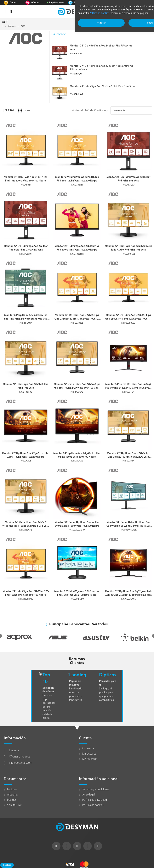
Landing (78, 675)
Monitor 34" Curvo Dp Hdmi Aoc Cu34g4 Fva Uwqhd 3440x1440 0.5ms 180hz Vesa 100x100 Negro (128, 386)
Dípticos (108, 675)
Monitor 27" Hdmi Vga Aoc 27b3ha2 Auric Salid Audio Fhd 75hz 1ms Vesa (128, 248)
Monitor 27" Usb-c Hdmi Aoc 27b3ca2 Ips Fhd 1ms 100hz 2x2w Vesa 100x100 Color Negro (77, 386)
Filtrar (8, 111)
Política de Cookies (99, 13)
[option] (19, 637)
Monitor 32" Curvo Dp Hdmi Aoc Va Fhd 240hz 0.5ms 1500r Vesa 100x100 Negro (77, 524)
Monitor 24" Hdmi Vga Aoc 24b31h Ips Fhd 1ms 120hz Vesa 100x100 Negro (26, 179)
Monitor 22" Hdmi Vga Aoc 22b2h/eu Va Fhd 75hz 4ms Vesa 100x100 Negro (77, 593)
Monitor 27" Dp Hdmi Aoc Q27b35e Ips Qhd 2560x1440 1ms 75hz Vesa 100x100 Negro (77, 317)
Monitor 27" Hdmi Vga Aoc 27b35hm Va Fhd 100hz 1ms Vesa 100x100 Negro (77, 248)
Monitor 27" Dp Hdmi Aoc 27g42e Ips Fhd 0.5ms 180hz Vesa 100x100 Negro (26, 455)
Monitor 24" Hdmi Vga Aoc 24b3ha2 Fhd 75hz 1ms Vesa (102, 86)
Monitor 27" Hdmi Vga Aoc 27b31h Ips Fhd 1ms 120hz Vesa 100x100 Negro (77, 179)
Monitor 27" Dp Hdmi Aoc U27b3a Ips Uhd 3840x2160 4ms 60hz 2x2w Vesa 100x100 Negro (128, 455)
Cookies (7, 865)
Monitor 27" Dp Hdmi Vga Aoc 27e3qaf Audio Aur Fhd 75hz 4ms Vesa (101, 68)
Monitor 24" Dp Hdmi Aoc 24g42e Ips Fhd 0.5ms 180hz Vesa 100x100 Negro (77, 455)
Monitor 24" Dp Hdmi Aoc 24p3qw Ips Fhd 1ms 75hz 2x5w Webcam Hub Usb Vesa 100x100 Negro (26, 317)
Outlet (13, 3)
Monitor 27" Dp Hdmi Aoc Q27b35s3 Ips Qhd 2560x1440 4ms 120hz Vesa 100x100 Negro (128, 317)
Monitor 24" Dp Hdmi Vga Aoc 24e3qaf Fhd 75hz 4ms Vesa (101, 48)
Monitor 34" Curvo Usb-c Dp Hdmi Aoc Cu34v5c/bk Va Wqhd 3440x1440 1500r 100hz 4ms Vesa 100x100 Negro (128, 524)
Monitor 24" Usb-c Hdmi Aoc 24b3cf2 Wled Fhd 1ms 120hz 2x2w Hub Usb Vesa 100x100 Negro (26, 524)
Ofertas (35, 3)
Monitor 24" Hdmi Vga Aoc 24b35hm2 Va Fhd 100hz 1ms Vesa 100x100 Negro (26, 593)
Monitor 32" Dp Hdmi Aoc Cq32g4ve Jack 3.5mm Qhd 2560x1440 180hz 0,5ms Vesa (128, 593)
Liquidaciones (57, 3)
